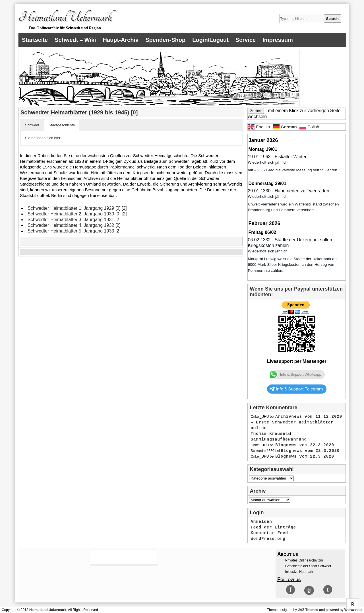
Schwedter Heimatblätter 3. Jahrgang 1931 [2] (74, 220)
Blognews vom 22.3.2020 (305, 445)
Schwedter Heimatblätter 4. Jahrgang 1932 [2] (74, 225)
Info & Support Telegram (296, 389)
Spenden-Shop (165, 40)
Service (246, 40)
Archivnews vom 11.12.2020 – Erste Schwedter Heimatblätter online (296, 422)
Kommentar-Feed (269, 533)
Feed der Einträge (273, 527)
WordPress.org (268, 539)
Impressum (278, 40)
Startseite (35, 40)
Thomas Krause (268, 434)
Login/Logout (210, 40)
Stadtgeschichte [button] (62, 125)
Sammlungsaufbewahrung (279, 439)
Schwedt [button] (32, 125)
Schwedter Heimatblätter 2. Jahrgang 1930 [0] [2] (77, 214)
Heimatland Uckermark (65, 17)
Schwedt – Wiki (75, 40)
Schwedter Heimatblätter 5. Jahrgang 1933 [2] (74, 231)
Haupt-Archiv (121, 40)
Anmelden (261, 522)
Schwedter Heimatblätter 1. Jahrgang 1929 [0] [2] (77, 208)
